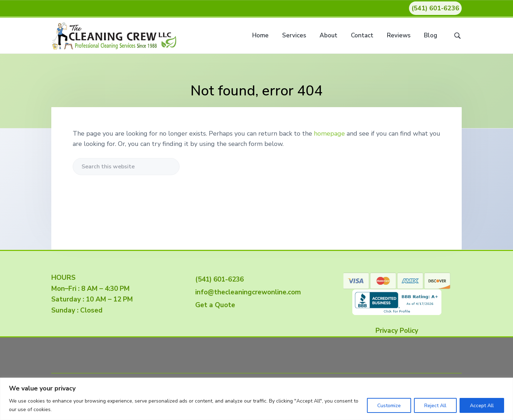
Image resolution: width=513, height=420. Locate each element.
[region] (256, 399)
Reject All (435, 406)
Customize (389, 406)
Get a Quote (213, 305)
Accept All (482, 406)
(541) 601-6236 (435, 8)
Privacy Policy (397, 331)
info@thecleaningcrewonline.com (246, 292)
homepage (329, 133)
